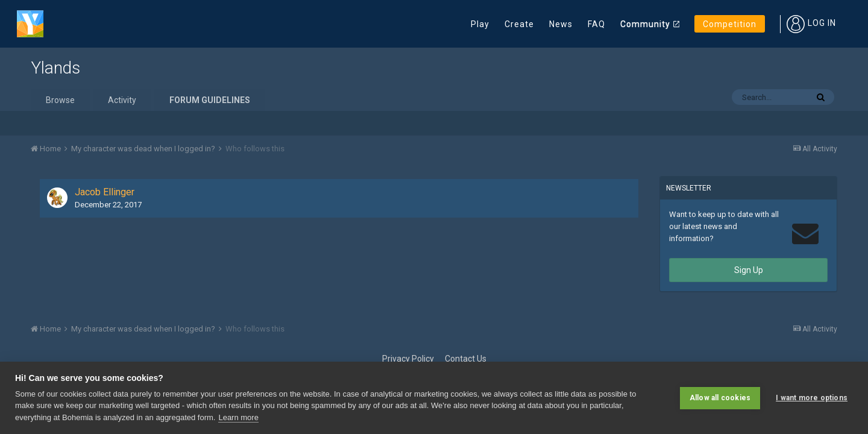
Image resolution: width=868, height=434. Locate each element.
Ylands (55, 68)
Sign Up (749, 270)
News (561, 24)
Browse (60, 100)
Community (645, 24)
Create (519, 24)
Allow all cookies (720, 398)
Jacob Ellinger (105, 192)
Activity (122, 100)
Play (480, 24)
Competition (730, 24)
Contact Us (466, 359)
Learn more (238, 417)
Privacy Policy (408, 359)
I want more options (812, 398)
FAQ (596, 24)
